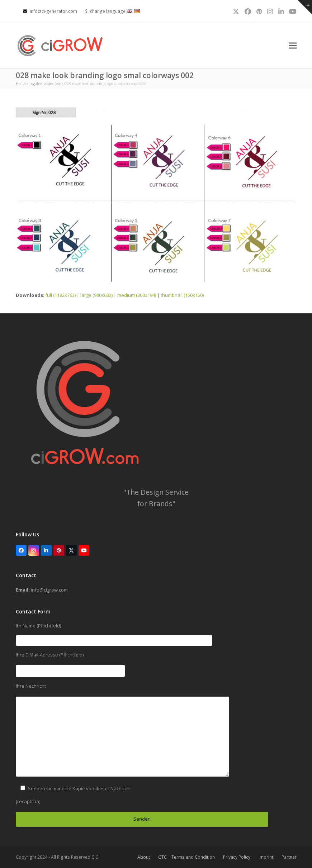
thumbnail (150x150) (182, 295)
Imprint (266, 857)
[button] (293, 46)
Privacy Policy (237, 857)
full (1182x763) (60, 295)
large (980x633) (96, 295)
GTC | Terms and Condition (186, 857)
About (144, 857)
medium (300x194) (137, 295)
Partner (289, 857)
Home (21, 84)
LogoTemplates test (45, 84)
